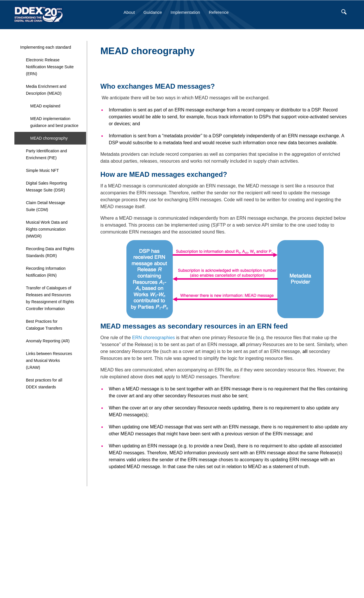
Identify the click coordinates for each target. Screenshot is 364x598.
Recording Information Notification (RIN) (46, 272)
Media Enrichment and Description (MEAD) (46, 90)
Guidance (153, 12)
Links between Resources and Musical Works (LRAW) (49, 360)
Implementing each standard (46, 47)
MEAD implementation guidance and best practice (54, 122)
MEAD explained (45, 106)
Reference (219, 12)
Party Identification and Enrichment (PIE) (46, 154)
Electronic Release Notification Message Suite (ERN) (50, 67)
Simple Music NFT (42, 170)
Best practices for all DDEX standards (44, 384)
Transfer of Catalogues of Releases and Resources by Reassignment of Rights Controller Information (50, 298)
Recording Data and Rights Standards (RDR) (50, 252)
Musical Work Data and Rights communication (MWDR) (47, 229)
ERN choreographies (154, 338)
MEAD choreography (49, 138)
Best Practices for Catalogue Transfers (44, 325)
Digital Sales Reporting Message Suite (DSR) (46, 187)
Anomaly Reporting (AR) (48, 341)
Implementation (185, 12)
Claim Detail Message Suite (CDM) (45, 206)
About (129, 12)
